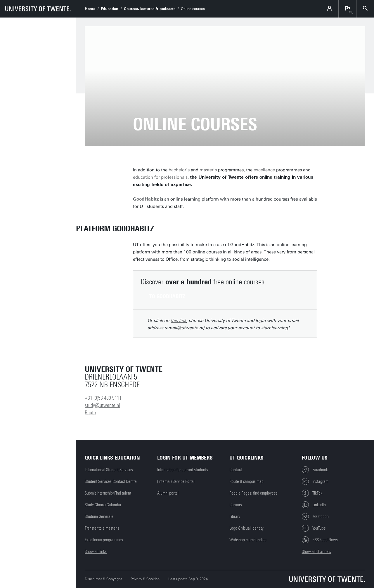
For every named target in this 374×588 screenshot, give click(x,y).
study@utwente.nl (102, 405)
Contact (236, 470)
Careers (236, 505)
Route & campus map (246, 481)
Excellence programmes (104, 540)
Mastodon (315, 516)
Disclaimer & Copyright (103, 579)
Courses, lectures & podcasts (150, 9)
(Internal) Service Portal (176, 481)
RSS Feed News (320, 540)
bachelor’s (179, 170)
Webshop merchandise (248, 540)
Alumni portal (168, 493)
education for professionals (160, 177)
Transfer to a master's (102, 528)
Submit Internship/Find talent (108, 493)
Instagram (315, 481)
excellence (264, 170)
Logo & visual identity (246, 528)
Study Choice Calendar (103, 505)
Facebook (315, 470)
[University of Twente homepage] (38, 9)
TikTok (312, 493)
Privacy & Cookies (145, 579)
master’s (208, 170)
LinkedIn (314, 505)
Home (90, 9)
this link (179, 321)
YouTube (314, 528)
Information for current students (183, 470)
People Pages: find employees (253, 493)
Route (90, 413)
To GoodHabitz (167, 296)
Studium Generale (99, 516)
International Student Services (109, 470)
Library (235, 516)
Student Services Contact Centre (111, 481)
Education (110, 9)
